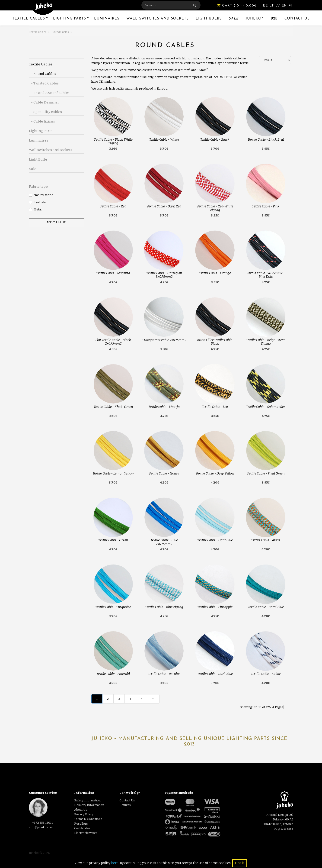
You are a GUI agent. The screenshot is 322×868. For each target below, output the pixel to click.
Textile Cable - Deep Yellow (215, 473)
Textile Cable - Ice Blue (164, 674)
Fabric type (38, 187)
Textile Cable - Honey (164, 473)
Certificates (82, 828)
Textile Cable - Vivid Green (266, 473)
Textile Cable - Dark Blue (215, 674)
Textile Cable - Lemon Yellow (113, 473)
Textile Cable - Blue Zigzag (164, 607)
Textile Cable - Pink (266, 206)
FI (290, 5)
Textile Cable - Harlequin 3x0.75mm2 (164, 275)
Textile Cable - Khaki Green (113, 407)
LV (278, 5)
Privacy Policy (84, 814)
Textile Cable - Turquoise (113, 607)
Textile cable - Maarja (164, 407)
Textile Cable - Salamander (266, 407)
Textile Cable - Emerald (113, 674)
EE (266, 5)
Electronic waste (86, 833)
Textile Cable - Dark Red (164, 206)
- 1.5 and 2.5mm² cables (49, 93)
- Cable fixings (42, 121)
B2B (274, 19)
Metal (35, 209)
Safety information (87, 800)
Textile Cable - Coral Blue (266, 607)
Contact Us (297, 19)
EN (285, 5)
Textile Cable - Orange (215, 273)
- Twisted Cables (44, 83)
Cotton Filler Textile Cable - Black (215, 342)
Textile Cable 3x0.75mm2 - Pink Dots (266, 275)
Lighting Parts (70, 19)
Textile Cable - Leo (215, 407)
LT (272, 5)
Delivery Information (89, 805)
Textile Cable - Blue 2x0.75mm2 (164, 542)
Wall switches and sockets (158, 19)
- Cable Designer (44, 102)
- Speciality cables (45, 112)
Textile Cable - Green (113, 540)
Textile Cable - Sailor (266, 674)
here (115, 863)
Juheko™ (255, 19)
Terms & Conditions (88, 819)
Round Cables (60, 32)
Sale (234, 19)
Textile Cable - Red (113, 206)
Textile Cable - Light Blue (215, 540)
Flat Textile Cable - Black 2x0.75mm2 (113, 342)
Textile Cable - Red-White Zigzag (215, 208)
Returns (125, 805)
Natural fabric (41, 195)
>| (153, 699)
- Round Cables (43, 74)
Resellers (81, 824)
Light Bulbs (209, 19)
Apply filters (57, 222)
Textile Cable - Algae (266, 540)
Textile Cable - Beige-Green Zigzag (266, 342)
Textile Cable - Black (215, 140)
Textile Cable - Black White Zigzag (113, 141)
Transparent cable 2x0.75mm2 (164, 340)
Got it (240, 863)
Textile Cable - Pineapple (215, 607)
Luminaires (107, 19)
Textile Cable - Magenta (113, 273)
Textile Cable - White (164, 140)
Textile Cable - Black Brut (266, 140)
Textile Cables (29, 19)
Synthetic (38, 202)
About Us (81, 810)
